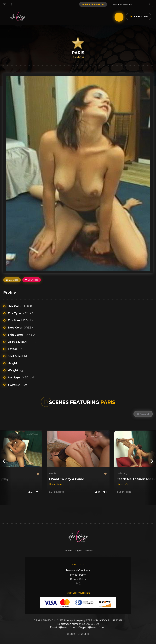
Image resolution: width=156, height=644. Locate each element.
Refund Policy (78, 579)
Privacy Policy (78, 575)
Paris (59, 484)
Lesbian (53, 473)
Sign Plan (139, 16)
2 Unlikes (32, 280)
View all (143, 414)
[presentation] (4, 461)
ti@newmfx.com (68, 627)
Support (79, 551)
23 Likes (12, 280)
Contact (89, 551)
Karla (52, 484)
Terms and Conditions (78, 570)
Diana (120, 484)
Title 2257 (68, 551)
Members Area (93, 4)
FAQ (78, 584)
